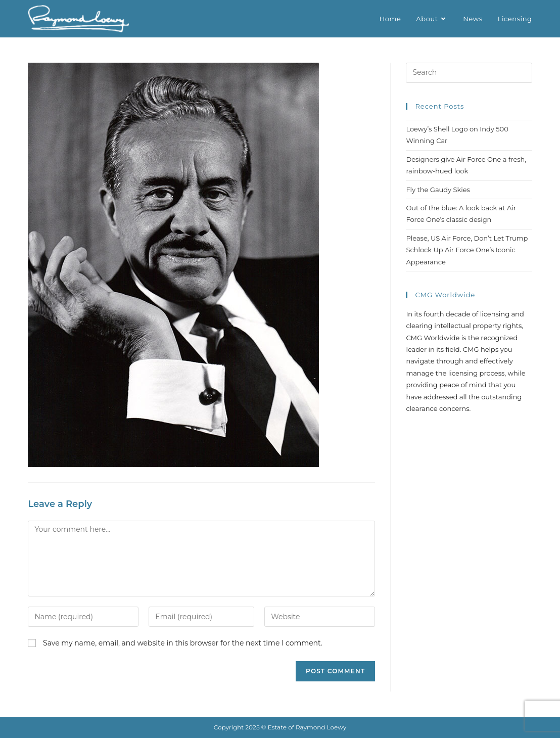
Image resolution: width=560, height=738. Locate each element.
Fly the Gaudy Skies (438, 190)
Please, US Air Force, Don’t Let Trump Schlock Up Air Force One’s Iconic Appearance (467, 250)
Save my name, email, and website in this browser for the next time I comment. (183, 643)
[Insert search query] (469, 73)
